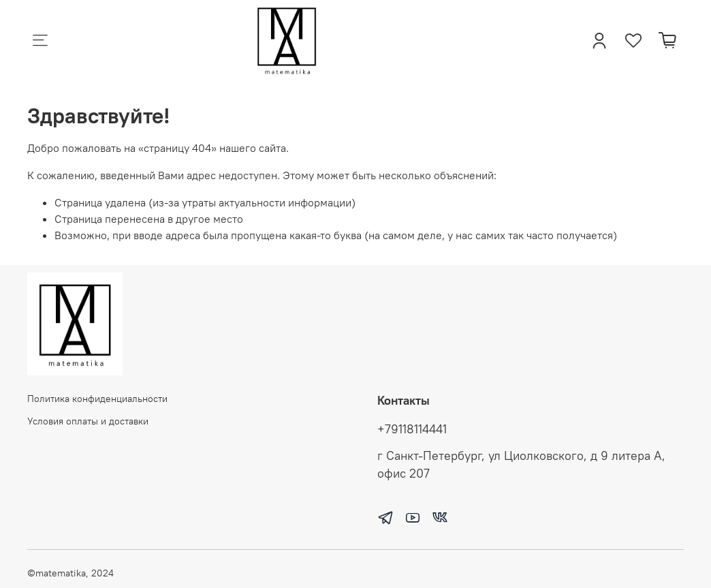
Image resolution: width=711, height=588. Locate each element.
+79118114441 (412, 429)
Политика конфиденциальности (97, 399)
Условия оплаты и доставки (88, 421)
